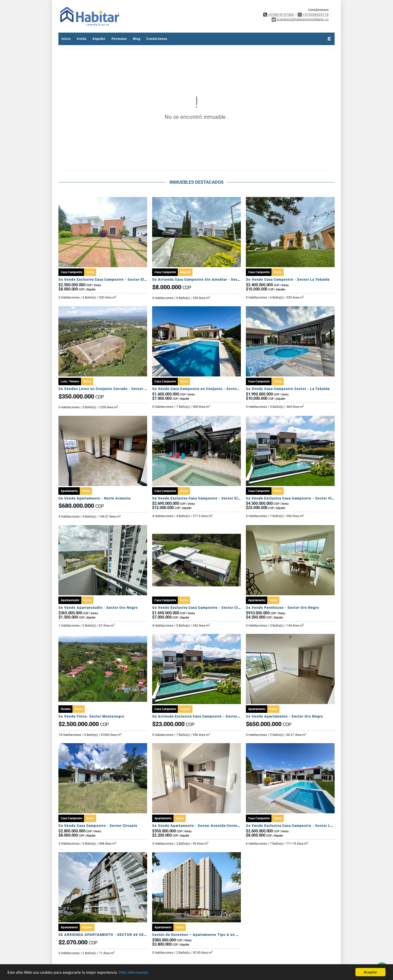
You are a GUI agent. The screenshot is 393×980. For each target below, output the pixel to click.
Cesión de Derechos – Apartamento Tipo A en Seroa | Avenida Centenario (219, 935)
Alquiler (99, 39)
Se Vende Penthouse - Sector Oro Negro (282, 608)
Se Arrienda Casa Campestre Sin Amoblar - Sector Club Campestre (212, 279)
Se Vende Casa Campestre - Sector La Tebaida (288, 279)
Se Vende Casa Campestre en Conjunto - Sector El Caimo (204, 389)
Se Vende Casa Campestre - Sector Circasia (98, 826)
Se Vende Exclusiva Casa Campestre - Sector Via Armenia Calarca (305, 498)
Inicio (66, 39)
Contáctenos (157, 39)
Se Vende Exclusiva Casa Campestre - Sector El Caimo (107, 279)
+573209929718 (316, 15)
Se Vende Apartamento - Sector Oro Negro (284, 716)
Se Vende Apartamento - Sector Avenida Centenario (199, 826)
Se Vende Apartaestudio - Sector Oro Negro (98, 608)
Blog (137, 39)
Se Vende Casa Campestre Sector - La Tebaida (288, 389)
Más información (134, 973)
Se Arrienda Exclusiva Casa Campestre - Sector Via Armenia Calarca (214, 716)
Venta (82, 39)
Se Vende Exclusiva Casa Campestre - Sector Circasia (201, 608)
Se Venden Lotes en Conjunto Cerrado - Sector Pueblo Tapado (115, 389)
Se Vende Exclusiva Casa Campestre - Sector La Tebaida (297, 826)
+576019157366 (281, 15)
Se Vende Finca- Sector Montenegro (91, 716)
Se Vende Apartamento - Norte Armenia (94, 498)
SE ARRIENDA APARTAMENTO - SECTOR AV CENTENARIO (111, 935)
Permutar (119, 39)
